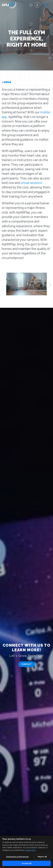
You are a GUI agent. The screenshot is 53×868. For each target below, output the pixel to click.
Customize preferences (17, 857)
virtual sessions (31, 183)
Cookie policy (30, 850)
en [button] (47, 5)
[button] (3, 285)
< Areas (6, 82)
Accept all (27, 863)
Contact (26, 664)
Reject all (42, 857)
